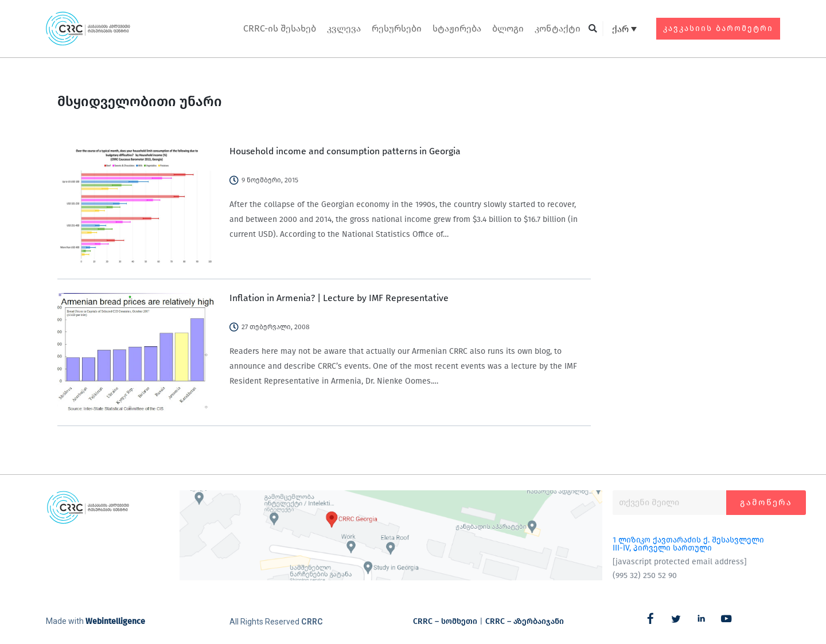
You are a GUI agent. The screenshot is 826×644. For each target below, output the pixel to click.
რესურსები (397, 28)
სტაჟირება (457, 28)
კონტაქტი (558, 28)
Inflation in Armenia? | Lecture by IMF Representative (339, 298)
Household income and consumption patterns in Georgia (345, 151)
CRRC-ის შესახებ (280, 28)
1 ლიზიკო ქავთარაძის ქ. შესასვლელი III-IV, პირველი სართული (688, 544)
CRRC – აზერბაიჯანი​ (525, 621)
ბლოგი (508, 28)
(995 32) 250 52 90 (645, 575)
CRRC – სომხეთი (445, 621)
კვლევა (344, 28)
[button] (593, 29)
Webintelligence (115, 621)
